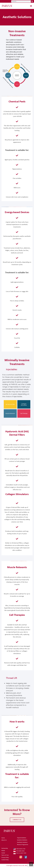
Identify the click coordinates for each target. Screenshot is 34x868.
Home (3, 838)
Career (3, 853)
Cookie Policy (5, 860)
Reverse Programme (23, 845)
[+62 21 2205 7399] (23, 853)
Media (3, 851)
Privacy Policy (5, 858)
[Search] (32, 1)
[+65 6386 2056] (23, 851)
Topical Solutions (22, 838)
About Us (4, 840)
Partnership (5, 848)
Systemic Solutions (22, 840)
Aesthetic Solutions (22, 842)
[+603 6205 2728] (23, 849)
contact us (17, 820)
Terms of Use (5, 855)
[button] (31, 6)
